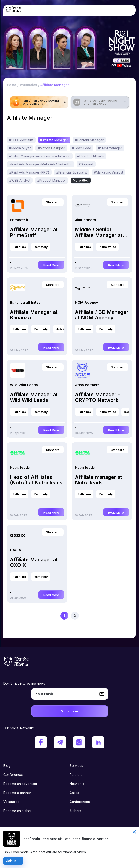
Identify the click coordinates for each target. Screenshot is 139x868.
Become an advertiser (20, 779)
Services (76, 760)
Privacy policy (14, 824)
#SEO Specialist (21, 143)
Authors (75, 806)
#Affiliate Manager (54, 143)
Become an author (17, 806)
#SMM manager (110, 151)
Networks (77, 779)
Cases (74, 788)
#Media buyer (20, 151)
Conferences (14, 770)
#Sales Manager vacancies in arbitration (40, 159)
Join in (11, 861)
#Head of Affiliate (91, 159)
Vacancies (11, 797)
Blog (7, 760)
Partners (76, 770)
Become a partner (17, 788)
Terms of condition (84, 824)
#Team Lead (82, 151)
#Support (86, 167)
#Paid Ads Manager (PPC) (29, 175)
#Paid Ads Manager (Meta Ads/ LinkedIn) (41, 167)
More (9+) (102, 175)
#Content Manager (89, 143)
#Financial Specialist (72, 175)
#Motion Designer (51, 151)
